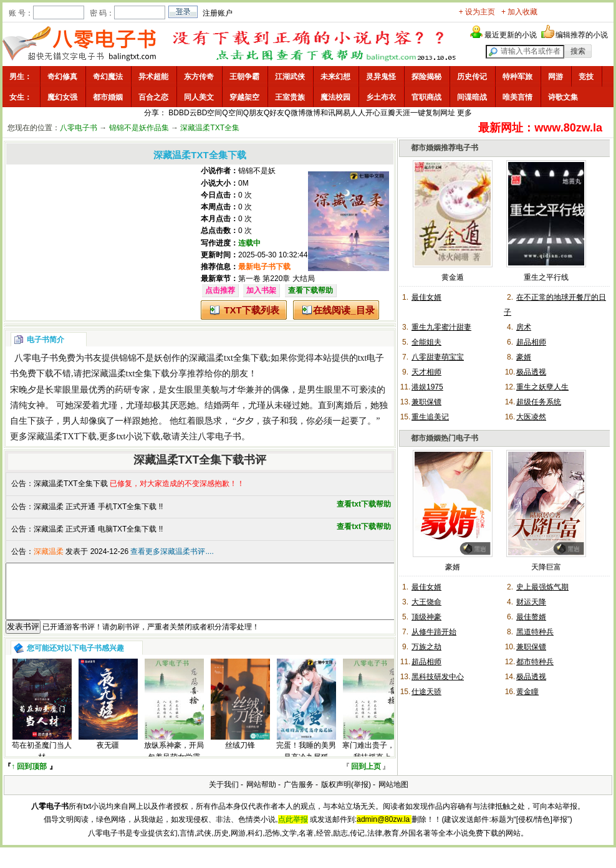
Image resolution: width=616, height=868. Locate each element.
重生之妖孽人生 (542, 387)
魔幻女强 (62, 97)
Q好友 (274, 113)
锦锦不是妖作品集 (139, 128)
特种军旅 (517, 77)
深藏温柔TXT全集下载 (71, 484)
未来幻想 (335, 77)
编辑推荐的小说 (582, 35)
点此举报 (293, 831)
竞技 (586, 77)
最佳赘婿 (531, 617)
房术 (524, 327)
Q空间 (232, 113)
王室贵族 (290, 97)
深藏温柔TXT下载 (62, 436)
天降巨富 (546, 567)
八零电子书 (79, 128)
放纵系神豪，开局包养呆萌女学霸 (174, 762)
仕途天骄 (426, 692)
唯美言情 (517, 97)
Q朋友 (253, 113)
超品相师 (531, 342)
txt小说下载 (139, 436)
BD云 (188, 113)
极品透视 (531, 372)
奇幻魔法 (108, 77)
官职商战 (426, 97)
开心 (373, 113)
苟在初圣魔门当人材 (42, 762)
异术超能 (153, 77)
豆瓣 (388, 113)
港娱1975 (427, 387)
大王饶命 (426, 602)
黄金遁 (453, 277)
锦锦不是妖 (257, 171)
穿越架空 (244, 97)
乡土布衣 (381, 97)
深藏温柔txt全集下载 (229, 358)
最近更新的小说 (511, 35)
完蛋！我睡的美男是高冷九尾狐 (306, 762)
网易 (343, 113)
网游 (556, 77)
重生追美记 (430, 417)
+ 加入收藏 (519, 12)
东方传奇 (199, 77)
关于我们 (224, 796)
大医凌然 (531, 417)
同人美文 (199, 97)
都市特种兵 (535, 662)
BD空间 (210, 113)
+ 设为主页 (477, 12)
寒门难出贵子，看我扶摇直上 (372, 762)
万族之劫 (426, 647)
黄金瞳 (527, 692)
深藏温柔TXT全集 (210, 128)
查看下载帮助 (310, 290)
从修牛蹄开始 (434, 632)
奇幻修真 (62, 77)
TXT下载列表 (251, 310)
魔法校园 (335, 97)
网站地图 (393, 796)
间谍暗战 (472, 97)
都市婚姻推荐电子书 (445, 148)
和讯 (328, 113)
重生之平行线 (546, 277)
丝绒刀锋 (240, 756)
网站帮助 (261, 796)
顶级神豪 (426, 617)
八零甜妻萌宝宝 (438, 357)
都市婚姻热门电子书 (445, 438)
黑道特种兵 (535, 632)
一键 (418, 113)
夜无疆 (108, 756)
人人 (358, 113)
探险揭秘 (426, 77)
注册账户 (218, 13)
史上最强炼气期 (542, 587)
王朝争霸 (244, 77)
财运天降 (531, 602)
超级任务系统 (539, 402)
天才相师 (426, 372)
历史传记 (472, 77)
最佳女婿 (426, 297)
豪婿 (524, 357)
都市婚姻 (108, 97)
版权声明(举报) (346, 796)
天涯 (403, 113)
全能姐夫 (426, 342)
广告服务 (299, 796)
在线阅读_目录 (344, 310)
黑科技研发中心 (438, 677)
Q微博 (295, 113)
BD (174, 113)
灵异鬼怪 (381, 77)
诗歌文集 (563, 97)
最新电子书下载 (264, 267)
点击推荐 (220, 290)
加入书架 (261, 290)
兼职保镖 (426, 402)
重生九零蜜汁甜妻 (441, 327)
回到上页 (366, 778)
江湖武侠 (290, 77)
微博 (313, 113)
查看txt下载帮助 (364, 504)
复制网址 (440, 113)
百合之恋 (153, 97)
